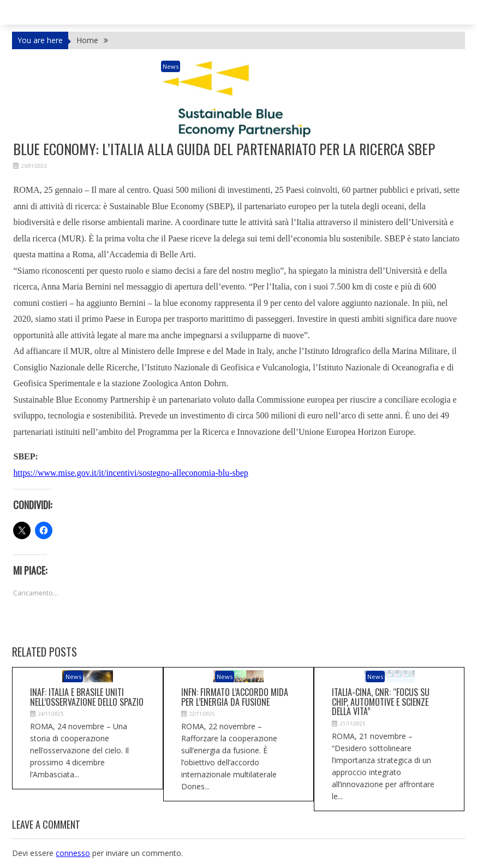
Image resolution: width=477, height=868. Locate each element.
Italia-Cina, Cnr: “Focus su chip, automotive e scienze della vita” (381, 702)
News (171, 66)
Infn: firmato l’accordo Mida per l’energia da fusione (235, 697)
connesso (73, 853)
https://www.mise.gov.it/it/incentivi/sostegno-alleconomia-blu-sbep (130, 473)
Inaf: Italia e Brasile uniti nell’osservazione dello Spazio (87, 697)
